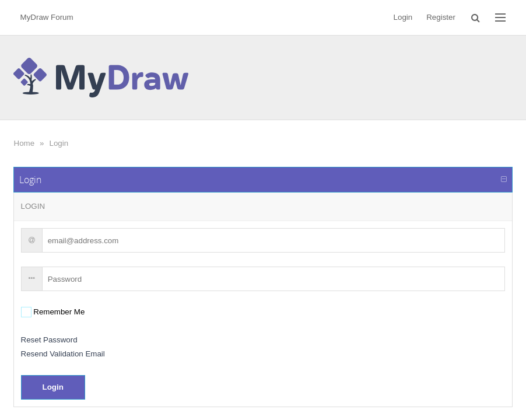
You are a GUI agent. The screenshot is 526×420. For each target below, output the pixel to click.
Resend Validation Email (63, 354)
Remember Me (58, 312)
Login (59, 143)
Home (24, 143)
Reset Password (49, 340)
